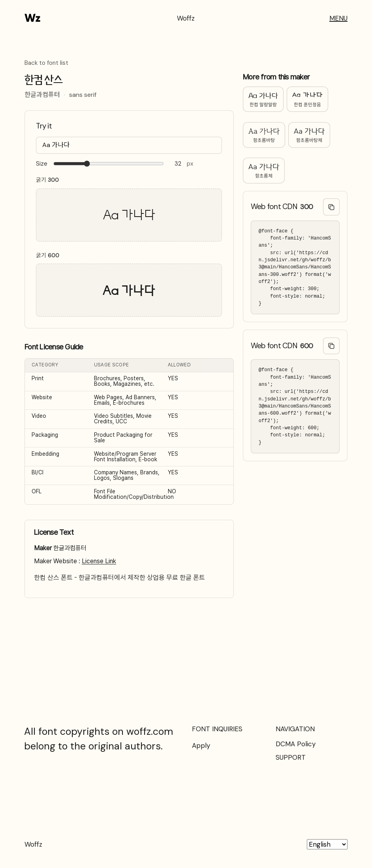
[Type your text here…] (129, 145)
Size (42, 164)
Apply (201, 745)
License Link (99, 561)
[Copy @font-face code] (332, 207)
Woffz (186, 18)
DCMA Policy (296, 744)
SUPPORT (291, 757)
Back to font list (46, 63)
